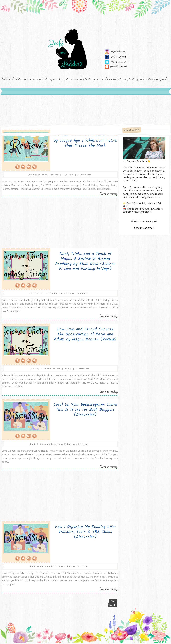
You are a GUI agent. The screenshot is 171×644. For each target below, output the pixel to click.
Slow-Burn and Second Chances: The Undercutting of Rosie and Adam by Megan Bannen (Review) (81, 336)
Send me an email (144, 229)
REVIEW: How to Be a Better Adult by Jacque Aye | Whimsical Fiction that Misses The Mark (81, 142)
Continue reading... (105, 196)
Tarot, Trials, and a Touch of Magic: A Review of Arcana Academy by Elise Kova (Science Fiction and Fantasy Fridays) (81, 263)
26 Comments (80, 294)
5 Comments (81, 567)
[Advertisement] (58, 226)
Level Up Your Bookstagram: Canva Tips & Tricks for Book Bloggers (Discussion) (81, 411)
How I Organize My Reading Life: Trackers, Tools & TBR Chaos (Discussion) (81, 533)
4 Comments (80, 370)
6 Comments (81, 445)
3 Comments (83, 176)
